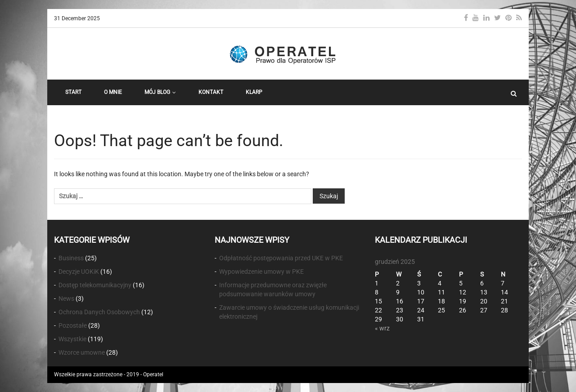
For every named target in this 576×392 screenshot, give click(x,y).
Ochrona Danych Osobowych (99, 312)
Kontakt (211, 92)
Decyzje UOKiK (79, 272)
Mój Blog (160, 92)
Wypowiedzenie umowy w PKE (261, 272)
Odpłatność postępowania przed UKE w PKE (281, 258)
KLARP (254, 92)
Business (71, 258)
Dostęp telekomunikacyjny (95, 285)
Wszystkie (72, 339)
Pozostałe (73, 325)
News (66, 298)
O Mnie (113, 92)
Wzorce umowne (82, 352)
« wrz (382, 328)
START (73, 92)
